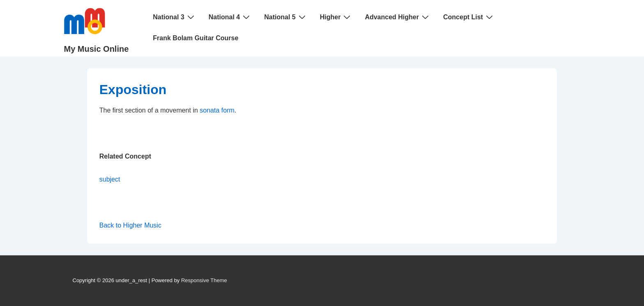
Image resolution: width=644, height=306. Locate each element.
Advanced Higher (398, 17)
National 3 (174, 17)
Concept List (469, 17)
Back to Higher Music (130, 225)
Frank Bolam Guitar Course (195, 38)
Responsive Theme (204, 280)
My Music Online (97, 49)
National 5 (286, 17)
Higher (336, 17)
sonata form (217, 110)
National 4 (230, 17)
